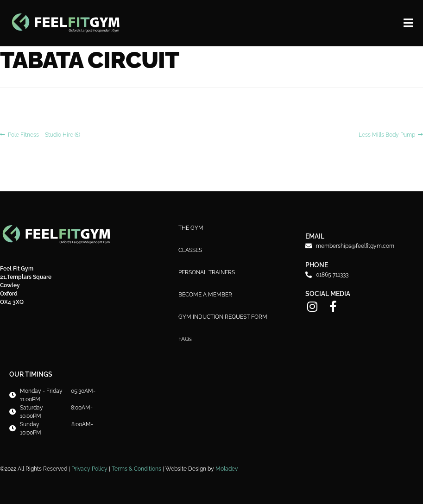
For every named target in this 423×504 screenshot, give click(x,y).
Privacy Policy (89, 469)
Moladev (227, 469)
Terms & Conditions (136, 469)
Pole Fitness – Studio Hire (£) (44, 134)
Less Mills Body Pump (387, 134)
